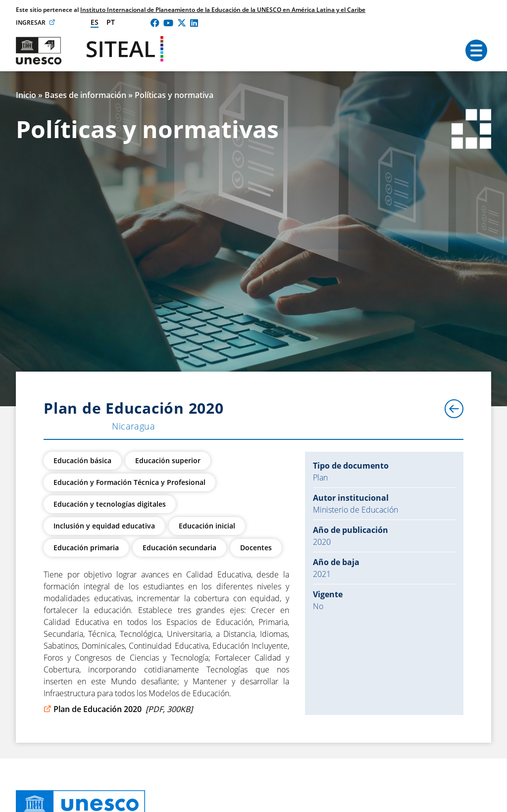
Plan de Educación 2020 (118, 709)
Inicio (26, 95)
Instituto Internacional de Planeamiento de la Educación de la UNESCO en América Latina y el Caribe (223, 10)
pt (111, 22)
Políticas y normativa (174, 95)
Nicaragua (133, 426)
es (95, 22)
